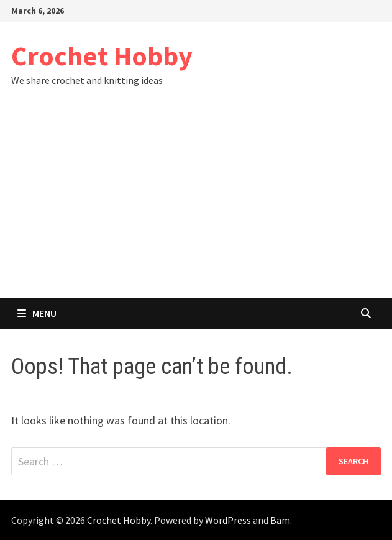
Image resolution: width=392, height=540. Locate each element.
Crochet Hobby (102, 56)
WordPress (228, 520)
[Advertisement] (196, 204)
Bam (280, 520)
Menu (37, 313)
